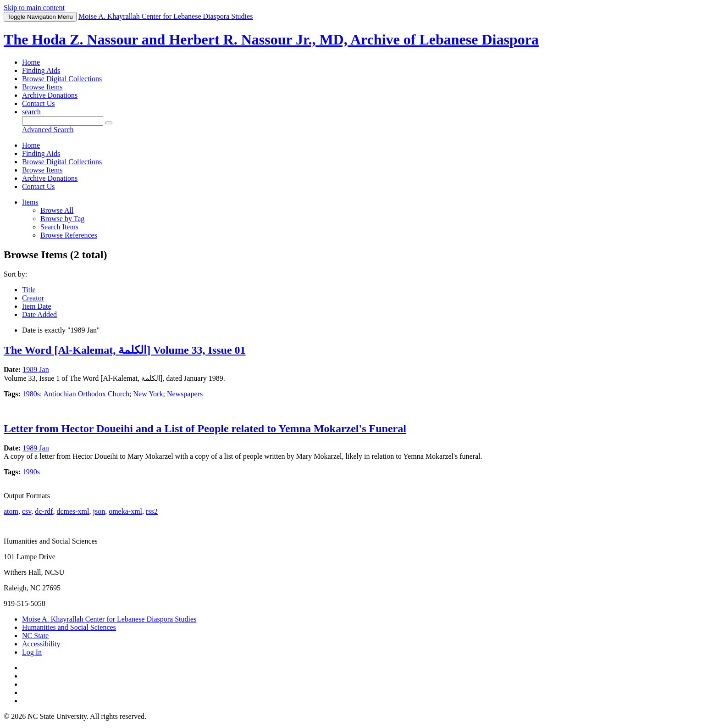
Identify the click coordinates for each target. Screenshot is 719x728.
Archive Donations (50, 95)
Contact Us (39, 103)
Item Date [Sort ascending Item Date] (37, 306)
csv (27, 511)
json (99, 511)
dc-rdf (44, 511)
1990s (31, 472)
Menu (40, 17)
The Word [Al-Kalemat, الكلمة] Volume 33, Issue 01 (125, 350)
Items (30, 202)
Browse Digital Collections (62, 79)
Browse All (57, 210)
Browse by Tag (62, 219)
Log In (32, 652)
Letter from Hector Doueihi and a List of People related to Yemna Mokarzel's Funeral (205, 428)
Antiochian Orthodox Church (87, 394)
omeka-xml (125, 511)
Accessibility (41, 644)
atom (11, 511)
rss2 (152, 511)
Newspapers (185, 394)
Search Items (59, 227)
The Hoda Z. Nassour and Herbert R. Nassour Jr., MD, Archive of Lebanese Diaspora (271, 39)
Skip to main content (34, 8)
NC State (35, 636)
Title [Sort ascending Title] (29, 290)
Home (31, 62)
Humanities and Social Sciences (69, 627)
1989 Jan (36, 370)
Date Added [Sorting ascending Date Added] (39, 314)
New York (148, 394)
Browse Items (42, 87)
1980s (31, 394)
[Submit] (109, 123)
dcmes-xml (73, 511)
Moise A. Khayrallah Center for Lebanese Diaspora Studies (109, 619)
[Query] (63, 121)
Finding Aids (41, 70)
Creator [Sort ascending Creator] (33, 298)
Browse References (69, 235)
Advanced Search (48, 130)
